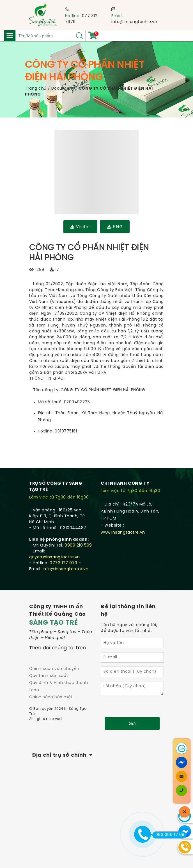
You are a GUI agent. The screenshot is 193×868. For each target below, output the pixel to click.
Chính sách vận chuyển (54, 669)
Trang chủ (36, 89)
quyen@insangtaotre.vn (55, 557)
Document (63, 89)
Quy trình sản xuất (49, 676)
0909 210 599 (78, 546)
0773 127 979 (64, 563)
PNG (115, 227)
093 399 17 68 (168, 835)
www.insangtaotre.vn (123, 533)
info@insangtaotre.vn (134, 22)
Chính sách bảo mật (51, 697)
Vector (80, 227)
